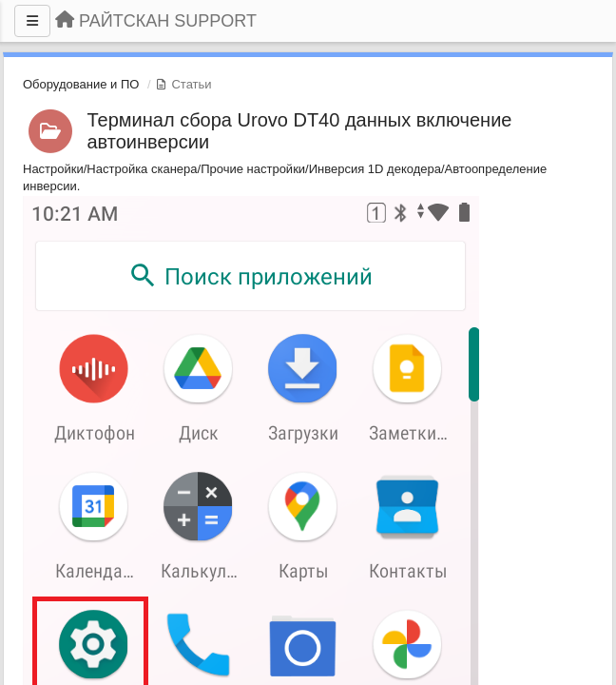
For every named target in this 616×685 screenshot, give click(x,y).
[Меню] (32, 21)
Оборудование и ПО (81, 84)
